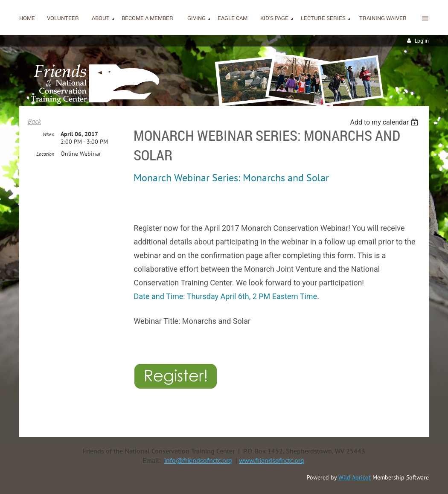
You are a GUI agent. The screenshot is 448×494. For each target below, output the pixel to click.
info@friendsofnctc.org (198, 460)
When (48, 134)
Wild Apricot (355, 477)
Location (45, 154)
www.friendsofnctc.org (272, 460)
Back (34, 121)
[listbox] (385, 122)
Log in (422, 41)
